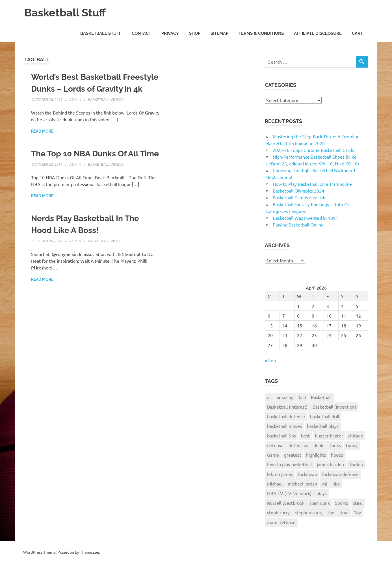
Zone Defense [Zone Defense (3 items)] (281, 522)
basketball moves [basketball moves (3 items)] (284, 426)
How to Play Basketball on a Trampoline (312, 184)
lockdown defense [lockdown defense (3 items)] (340, 474)
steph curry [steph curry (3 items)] (278, 512)
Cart (357, 33)
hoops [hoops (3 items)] (337, 455)
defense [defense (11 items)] (275, 445)
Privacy (170, 33)
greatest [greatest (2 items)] (293, 455)
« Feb (270, 360)
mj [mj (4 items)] (325, 484)
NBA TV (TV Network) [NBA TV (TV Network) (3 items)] (289, 493)
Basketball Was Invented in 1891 (305, 218)
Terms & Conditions (261, 33)
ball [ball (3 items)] (302, 397)
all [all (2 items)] (269, 397)
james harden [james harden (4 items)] (330, 464)
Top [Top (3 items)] (358, 512)
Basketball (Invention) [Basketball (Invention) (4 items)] (334, 407)
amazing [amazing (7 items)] (285, 397)
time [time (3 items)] (344, 512)
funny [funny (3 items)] (352, 445)
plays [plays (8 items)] (322, 493)
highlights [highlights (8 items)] (316, 455)
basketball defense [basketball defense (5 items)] (286, 416)
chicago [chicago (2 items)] (356, 435)
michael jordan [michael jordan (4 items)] (302, 484)
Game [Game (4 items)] (273, 455)
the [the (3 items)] (331, 512)
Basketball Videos (106, 99)
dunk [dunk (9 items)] (318, 445)
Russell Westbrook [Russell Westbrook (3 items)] (286, 503)
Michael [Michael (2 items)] (275, 484)
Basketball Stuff (65, 13)
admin (75, 99)
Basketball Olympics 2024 (298, 191)
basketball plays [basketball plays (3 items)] (323, 426)
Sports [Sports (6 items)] (341, 503)
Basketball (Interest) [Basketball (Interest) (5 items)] (287, 407)
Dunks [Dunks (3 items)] (335, 445)
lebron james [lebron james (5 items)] (280, 474)
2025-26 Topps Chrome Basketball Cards (313, 150)
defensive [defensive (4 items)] (298, 445)
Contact (141, 33)
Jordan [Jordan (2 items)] (356, 464)
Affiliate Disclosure (318, 33)
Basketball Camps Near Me (300, 197)
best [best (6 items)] (305, 435)
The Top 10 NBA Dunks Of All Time (95, 154)
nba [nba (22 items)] (336, 484)
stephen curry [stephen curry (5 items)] (309, 512)
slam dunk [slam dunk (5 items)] (320, 503)
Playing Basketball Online (298, 225)
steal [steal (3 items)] (358, 503)
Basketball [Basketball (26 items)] (321, 397)
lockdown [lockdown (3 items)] (308, 474)
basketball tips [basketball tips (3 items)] (281, 435)
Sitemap (219, 33)
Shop (195, 33)
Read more (42, 131)
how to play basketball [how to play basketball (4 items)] (289, 464)
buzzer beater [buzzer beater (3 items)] (329, 435)
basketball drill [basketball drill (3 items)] (325, 416)
